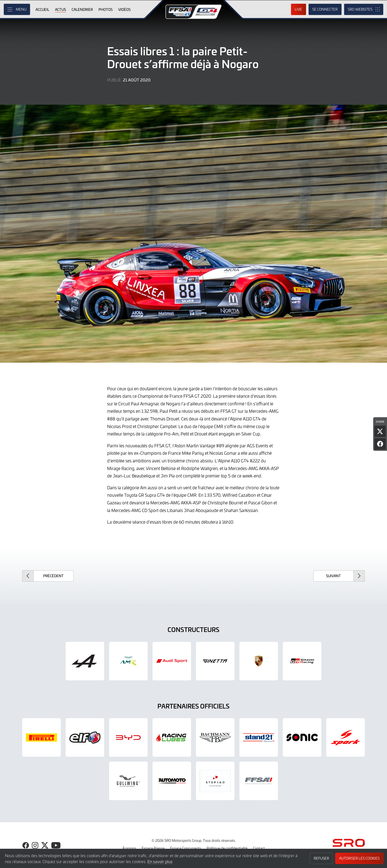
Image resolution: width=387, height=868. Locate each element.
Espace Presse (153, 848)
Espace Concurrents (186, 848)
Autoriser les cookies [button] (359, 858)
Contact (259, 848)
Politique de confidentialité (227, 848)
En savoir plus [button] (160, 861)
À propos (129, 848)
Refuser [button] (321, 858)
